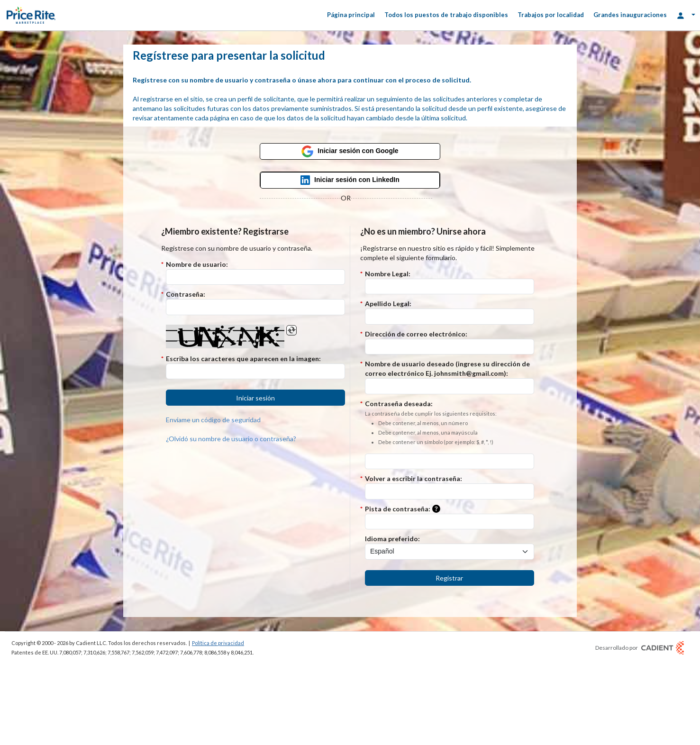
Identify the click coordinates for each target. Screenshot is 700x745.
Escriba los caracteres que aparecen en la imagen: (243, 359)
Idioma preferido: (392, 539)
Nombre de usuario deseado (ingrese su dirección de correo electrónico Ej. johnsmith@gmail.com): (447, 368)
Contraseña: (186, 294)
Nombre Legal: (388, 274)
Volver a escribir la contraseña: (414, 478)
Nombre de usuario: (197, 264)
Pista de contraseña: (405, 509)
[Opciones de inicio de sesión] (686, 15)
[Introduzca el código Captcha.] (255, 372)
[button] (255, 398)
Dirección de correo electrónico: (416, 334)
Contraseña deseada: (431, 423)
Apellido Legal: (388, 304)
